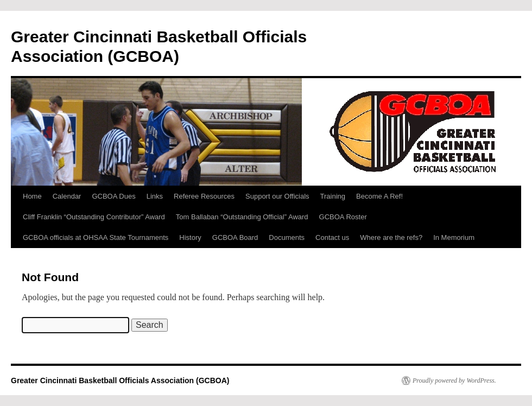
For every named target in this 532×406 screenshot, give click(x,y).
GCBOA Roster (343, 217)
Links (155, 196)
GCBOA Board (235, 237)
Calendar (67, 196)
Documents (287, 237)
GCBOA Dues (113, 196)
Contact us (332, 237)
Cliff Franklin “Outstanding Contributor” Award (94, 217)
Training (333, 196)
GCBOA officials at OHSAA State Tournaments (96, 237)
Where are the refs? (391, 237)
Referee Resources (204, 196)
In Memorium (454, 237)
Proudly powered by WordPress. (454, 380)
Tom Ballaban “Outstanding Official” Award (242, 217)
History (190, 237)
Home (32, 196)
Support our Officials (277, 196)
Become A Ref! (379, 196)
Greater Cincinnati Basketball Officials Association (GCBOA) (120, 380)
